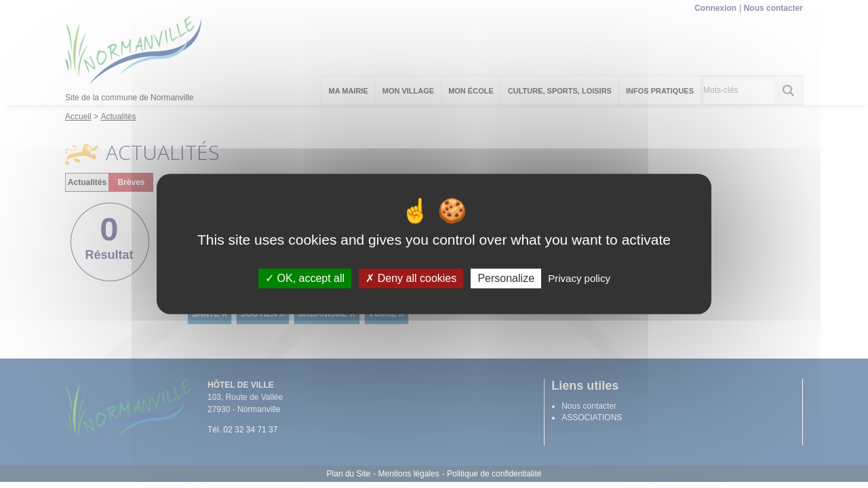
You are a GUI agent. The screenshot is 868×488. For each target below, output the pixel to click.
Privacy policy (579, 278)
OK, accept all (305, 278)
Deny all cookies (411, 278)
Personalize (506, 278)
